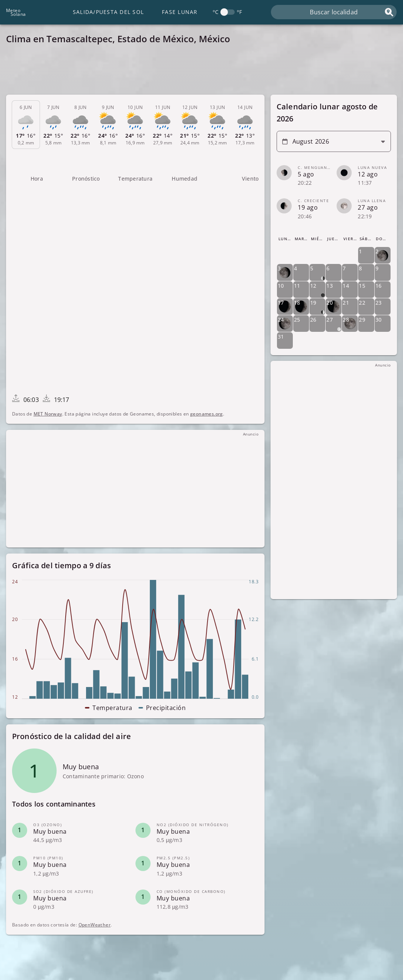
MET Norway (48, 414)
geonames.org (207, 414)
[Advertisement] (201, 72)
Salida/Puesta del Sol (108, 12)
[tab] (26, 125)
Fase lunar (180, 12)
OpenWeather (95, 925)
